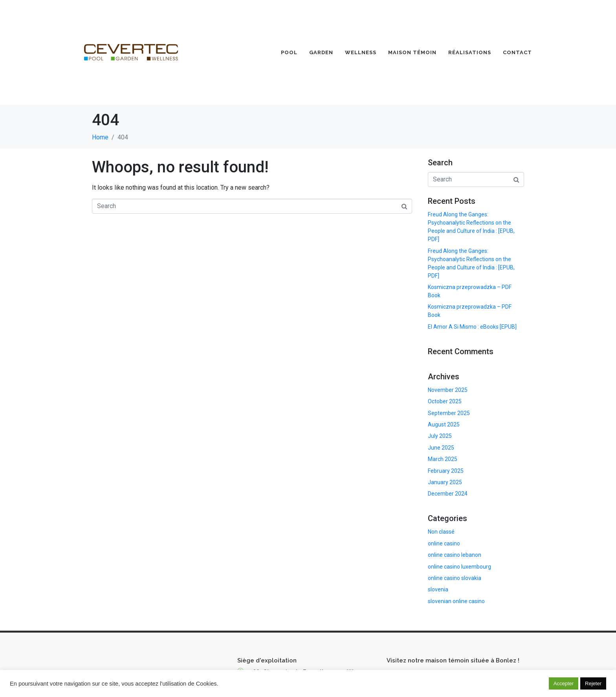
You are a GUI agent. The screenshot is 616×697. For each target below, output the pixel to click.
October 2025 (445, 401)
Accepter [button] (564, 683)
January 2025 (445, 482)
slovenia (438, 589)
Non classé (441, 532)
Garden (321, 52)
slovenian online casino (456, 601)
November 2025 (448, 390)
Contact (517, 52)
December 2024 (448, 494)
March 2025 (443, 459)
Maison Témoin (412, 52)
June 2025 (441, 448)
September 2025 (449, 413)
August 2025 (444, 424)
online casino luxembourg (459, 567)
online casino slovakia (455, 578)
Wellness (361, 52)
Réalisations (470, 52)
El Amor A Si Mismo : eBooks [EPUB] (472, 327)
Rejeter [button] (593, 683)
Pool (289, 52)
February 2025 (446, 471)
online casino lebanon (455, 555)
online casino (444, 543)
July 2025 (440, 436)
